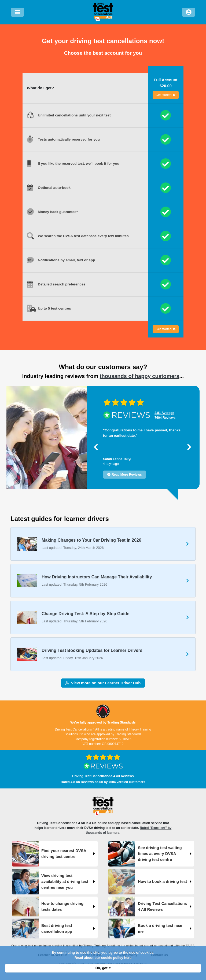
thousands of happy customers (140, 376)
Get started (166, 95)
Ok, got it (103, 968)
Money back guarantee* (58, 212)
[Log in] (189, 12)
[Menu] (17, 12)
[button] (96, 447)
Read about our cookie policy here (103, 958)
